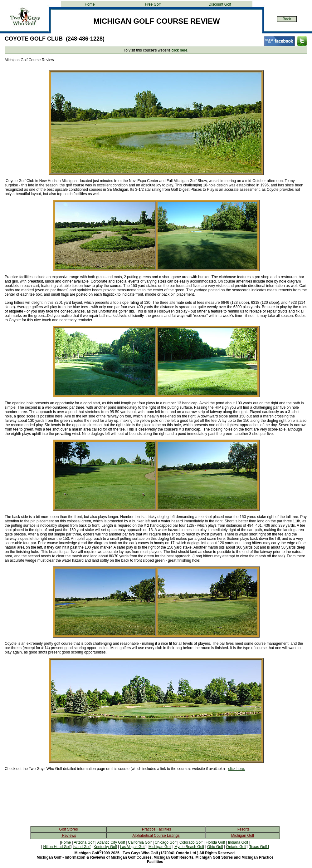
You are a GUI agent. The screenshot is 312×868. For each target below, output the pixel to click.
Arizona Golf (84, 842)
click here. (180, 50)
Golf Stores (68, 829)
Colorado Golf (191, 842)
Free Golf (153, 4)
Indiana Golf (238, 842)
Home (90, 4)
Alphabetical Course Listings (156, 836)
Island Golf (82, 847)
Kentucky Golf (105, 847)
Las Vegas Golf (133, 847)
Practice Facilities (156, 829)
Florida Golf (215, 842)
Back (287, 19)
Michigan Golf (243, 836)
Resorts (243, 829)
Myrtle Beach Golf (189, 847)
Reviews (68, 836)
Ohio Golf (215, 847)
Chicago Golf (166, 842)
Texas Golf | (259, 847)
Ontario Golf (236, 847)
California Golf (140, 842)
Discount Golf (220, 4)
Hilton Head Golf (57, 847)
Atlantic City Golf (111, 842)
